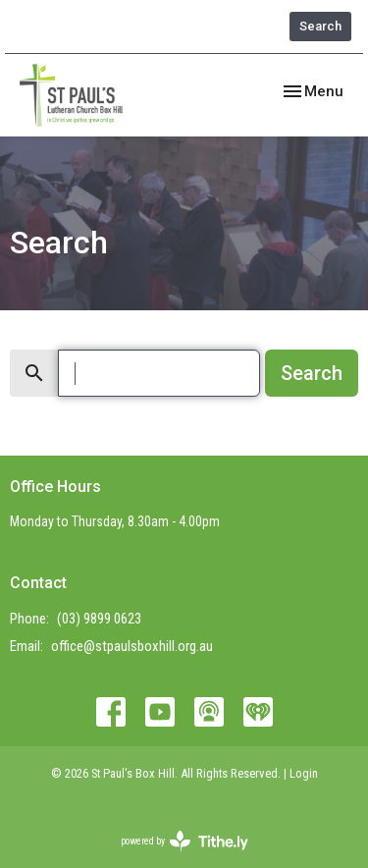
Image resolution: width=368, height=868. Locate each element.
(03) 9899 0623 (99, 619)
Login (304, 773)
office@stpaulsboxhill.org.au (132, 646)
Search (320, 26)
